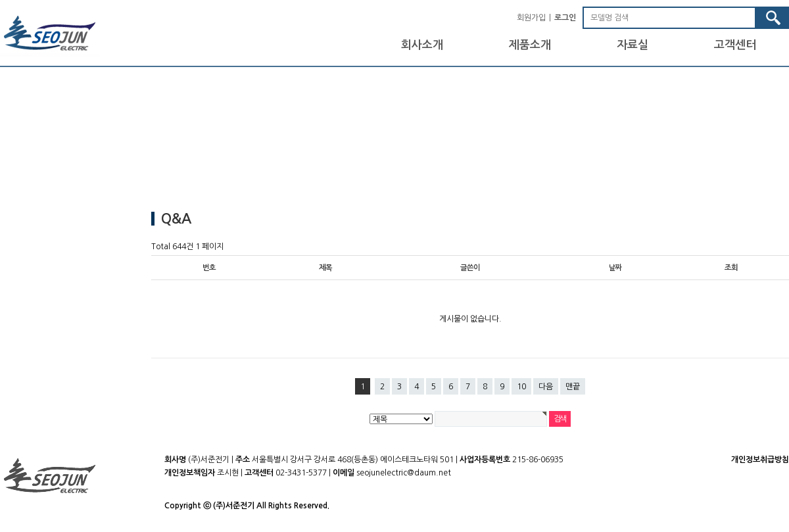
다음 (546, 387)
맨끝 (573, 387)
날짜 (615, 268)
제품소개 (530, 45)
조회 (731, 268)
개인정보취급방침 (760, 460)
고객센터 (735, 45)
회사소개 (422, 45)
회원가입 (531, 18)
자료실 (633, 45)
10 (521, 387)
